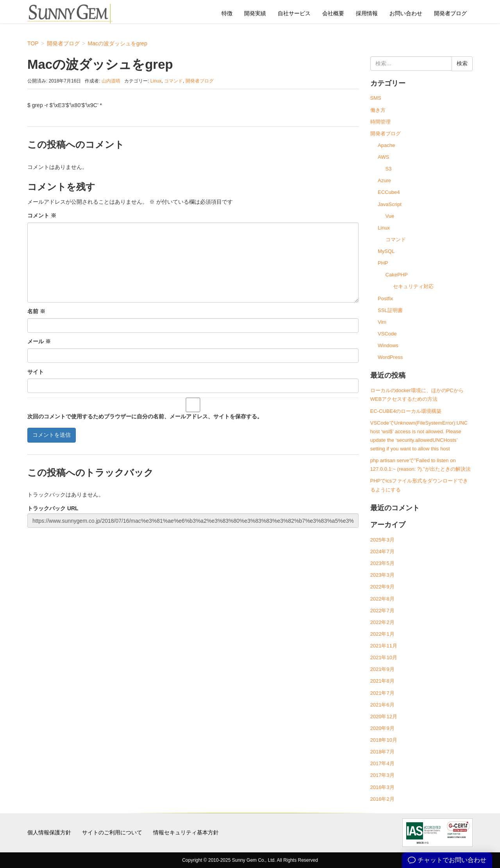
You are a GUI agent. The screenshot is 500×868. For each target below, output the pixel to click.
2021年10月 (384, 657)
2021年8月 (382, 681)
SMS (376, 98)
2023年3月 (382, 575)
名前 (36, 311)
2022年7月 (382, 611)
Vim (382, 322)
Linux (156, 81)
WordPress (390, 357)
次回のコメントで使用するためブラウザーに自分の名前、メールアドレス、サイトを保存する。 (145, 416)
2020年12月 (384, 716)
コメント (42, 215)
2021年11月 (384, 646)
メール (39, 341)
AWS (383, 157)
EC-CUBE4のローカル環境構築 (406, 411)
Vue (390, 216)
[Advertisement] (193, 587)
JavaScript (390, 204)
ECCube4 (389, 192)
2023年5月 (382, 563)
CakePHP (397, 275)
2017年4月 (382, 763)
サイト (36, 372)
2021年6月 (382, 705)
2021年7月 (382, 693)
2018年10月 (384, 740)
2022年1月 (382, 634)
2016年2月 (382, 799)
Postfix (385, 299)
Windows (388, 345)
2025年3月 (382, 540)
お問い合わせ (406, 13)
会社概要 (333, 13)
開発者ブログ (450, 13)
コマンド (173, 81)
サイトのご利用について (112, 832)
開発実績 (255, 13)
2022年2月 (382, 622)
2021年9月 (382, 669)
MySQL (386, 251)
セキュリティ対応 (413, 286)
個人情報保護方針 (49, 832)
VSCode (387, 334)
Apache (386, 145)
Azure (384, 180)
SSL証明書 (390, 310)
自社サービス (294, 13)
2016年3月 (382, 787)
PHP (383, 263)
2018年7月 (382, 752)
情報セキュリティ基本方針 (186, 832)
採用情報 (367, 13)
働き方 (378, 110)
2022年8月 (382, 599)
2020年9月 (382, 728)
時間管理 (380, 122)
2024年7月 (382, 551)
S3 (389, 169)
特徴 (227, 13)
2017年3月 (382, 775)
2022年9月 (382, 587)
